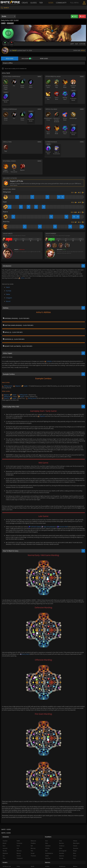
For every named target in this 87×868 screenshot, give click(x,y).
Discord (8, 302)
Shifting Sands (7, 386)
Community (61, 3)
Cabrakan (48, 846)
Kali (32, 846)
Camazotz (19, 844)
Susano (19, 856)
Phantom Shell (62, 527)
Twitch (8, 287)
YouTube (9, 291)
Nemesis (19, 851)
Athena (75, 841)
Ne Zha (5, 851)
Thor (4, 858)
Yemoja (61, 858)
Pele (32, 851)
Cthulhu (47, 848)
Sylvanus (62, 856)
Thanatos (33, 856)
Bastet (5, 844)
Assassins (6, 837)
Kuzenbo (62, 853)
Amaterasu (62, 867)
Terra (75, 856)
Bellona (75, 867)
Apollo (32, 867)
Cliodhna (33, 844)
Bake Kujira (76, 844)
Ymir (74, 858)
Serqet (33, 853)
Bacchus (61, 844)
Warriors (48, 863)
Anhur (83, 50)
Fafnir (61, 848)
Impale (24, 386)
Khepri (75, 851)
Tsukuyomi (20, 858)
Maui (75, 853)
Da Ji (4, 846)
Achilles (47, 867)
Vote (5, 44)
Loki (18, 848)
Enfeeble (48, 361)
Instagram (9, 298)
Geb (46, 851)
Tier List (41, 5)
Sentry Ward (25, 654)
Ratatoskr (5, 853)
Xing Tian (48, 858)
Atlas (47, 844)
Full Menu (74, 5)
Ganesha (76, 848)
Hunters (5, 863)
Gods (51, 3)
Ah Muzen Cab (7, 867)
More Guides (44, 59)
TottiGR (14, 50)
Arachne (5, 841)
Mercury (33, 848)
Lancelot (5, 848)
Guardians (48, 837)
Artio (61, 841)
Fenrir (18, 846)
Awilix (18, 841)
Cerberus (62, 846)
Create (25, 3)
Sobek (47, 856)
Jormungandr (63, 851)
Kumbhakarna (49, 853)
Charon (75, 846)
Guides (34, 3)
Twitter (8, 294)
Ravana (19, 853)
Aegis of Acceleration (48, 527)
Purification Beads (35, 527)
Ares (46, 841)
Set (4, 856)
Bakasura (33, 841)
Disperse (17, 386)
